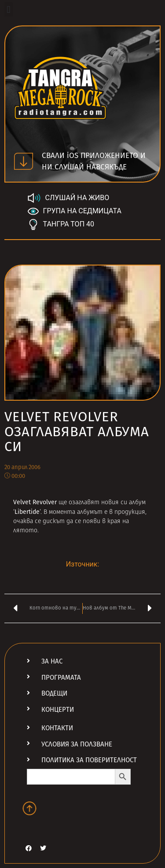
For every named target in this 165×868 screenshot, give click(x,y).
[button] (9, 9)
